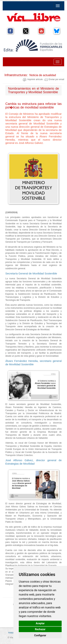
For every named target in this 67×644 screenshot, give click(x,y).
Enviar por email (54, 79)
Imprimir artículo (33, 79)
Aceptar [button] (40, 623)
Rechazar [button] (40, 629)
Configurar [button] (40, 635)
